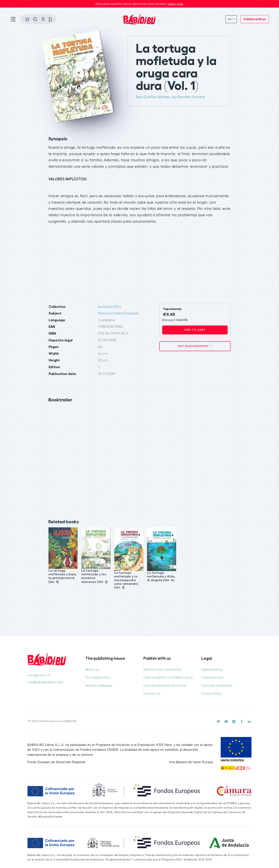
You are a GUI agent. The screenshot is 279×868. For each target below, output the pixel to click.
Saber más (175, 4)
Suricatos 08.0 (110, 307)
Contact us (152, 694)
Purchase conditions (217, 686)
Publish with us (255, 19)
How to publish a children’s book (168, 677)
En (230, 19)
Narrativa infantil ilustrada (118, 313)
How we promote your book (165, 686)
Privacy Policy (211, 694)
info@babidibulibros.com (45, 682)
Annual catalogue (99, 686)
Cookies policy (212, 677)
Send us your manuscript (162, 669)
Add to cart (195, 330)
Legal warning (212, 669)
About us (92, 669)
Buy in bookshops (194, 346)
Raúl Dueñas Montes (153, 97)
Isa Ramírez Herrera (188, 97)
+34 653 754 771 (39, 675)
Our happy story (98, 677)
